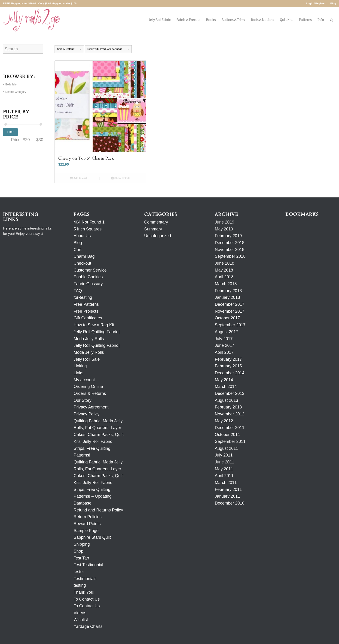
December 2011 (229, 428)
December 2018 (229, 243)
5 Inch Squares (87, 229)
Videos (80, 613)
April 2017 (224, 352)
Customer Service (90, 270)
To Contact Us (87, 599)
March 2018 (226, 284)
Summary (153, 229)
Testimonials (85, 579)
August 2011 (226, 448)
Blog (333, 3)
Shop (78, 551)
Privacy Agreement (91, 407)
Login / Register (316, 3)
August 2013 (226, 400)
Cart (77, 250)
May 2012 (224, 421)
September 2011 (230, 441)
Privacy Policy (86, 414)
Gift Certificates (88, 318)
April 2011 (224, 476)
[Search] (331, 20)
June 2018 (224, 263)
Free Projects (86, 311)
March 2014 (226, 387)
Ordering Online (88, 387)
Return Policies (87, 517)
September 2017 (230, 325)
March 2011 (226, 483)
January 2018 (227, 297)
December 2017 (229, 304)
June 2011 (224, 462)
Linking (80, 366)
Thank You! (84, 592)
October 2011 (227, 435)
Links (78, 373)
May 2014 (224, 380)
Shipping (82, 544)
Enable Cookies (88, 277)
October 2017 (227, 318)
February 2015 (228, 366)
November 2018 (229, 250)
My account (84, 380)
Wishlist (81, 620)
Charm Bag (84, 256)
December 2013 (229, 393)
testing (80, 585)
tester (79, 572)
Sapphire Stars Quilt (92, 537)
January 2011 (227, 496)
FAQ (78, 291)
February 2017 (228, 359)
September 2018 (230, 256)
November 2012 (229, 414)
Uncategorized (158, 236)
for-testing (83, 297)
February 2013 (228, 407)
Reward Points (87, 524)
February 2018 (228, 291)
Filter (11, 132)
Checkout (82, 263)
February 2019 (228, 236)
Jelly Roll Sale (87, 359)
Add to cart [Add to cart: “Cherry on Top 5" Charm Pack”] (78, 178)
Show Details (121, 178)
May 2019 (224, 229)
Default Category (16, 92)
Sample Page (86, 531)
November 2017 (229, 311)
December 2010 (229, 503)
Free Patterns (86, 304)
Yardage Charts (88, 626)
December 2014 (229, 373)
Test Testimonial (88, 565)
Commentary (156, 222)
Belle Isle (11, 85)
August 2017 (226, 332)
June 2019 (224, 222)
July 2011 (224, 455)
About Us (82, 236)
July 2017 (224, 339)
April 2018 (224, 277)
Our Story (82, 400)
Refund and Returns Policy (98, 510)
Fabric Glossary (88, 284)
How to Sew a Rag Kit (94, 325)
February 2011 (228, 490)
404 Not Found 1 (89, 222)
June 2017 (224, 345)
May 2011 (224, 469)
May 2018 (224, 270)
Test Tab (81, 558)
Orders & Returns (90, 393)
